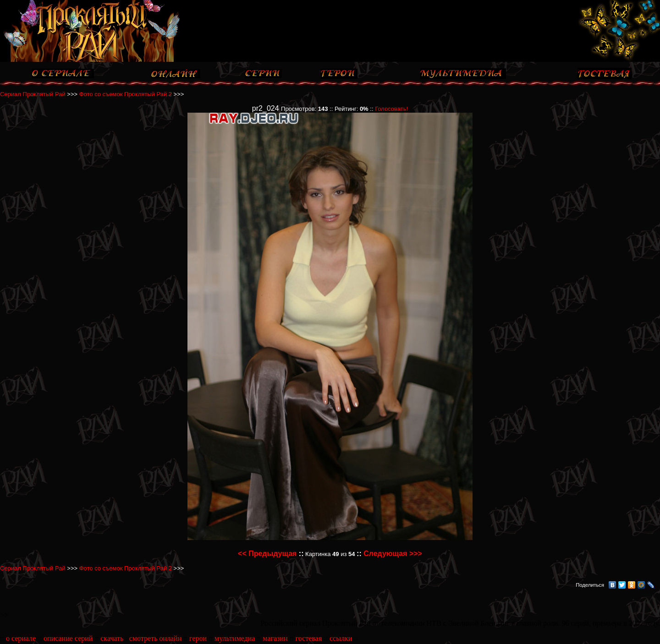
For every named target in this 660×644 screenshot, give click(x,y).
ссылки (341, 638)
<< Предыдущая (267, 554)
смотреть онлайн (155, 638)
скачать (112, 638)
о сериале (21, 638)
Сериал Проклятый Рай (33, 94)
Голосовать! (391, 109)
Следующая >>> (393, 554)
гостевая (308, 638)
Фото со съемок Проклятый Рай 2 (126, 94)
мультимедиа (235, 638)
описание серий (68, 638)
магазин (275, 638)
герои (198, 638)
